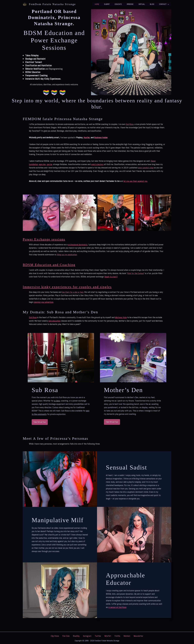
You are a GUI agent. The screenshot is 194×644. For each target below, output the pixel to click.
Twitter (98, 635)
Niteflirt (107, 635)
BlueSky (78, 635)
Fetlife (115, 635)
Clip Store (59, 635)
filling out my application (67, 254)
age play (42, 164)
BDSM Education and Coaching (52, 264)
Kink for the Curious (136, 273)
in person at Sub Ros (117, 606)
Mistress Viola (121, 317)
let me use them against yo (135, 181)
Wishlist (124, 635)
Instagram (88, 635)
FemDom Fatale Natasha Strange (52, 4)
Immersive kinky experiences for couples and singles (72, 286)
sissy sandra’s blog (146, 167)
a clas (56, 400)
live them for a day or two (73, 292)
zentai (49, 164)
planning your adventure (44, 302)
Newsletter (134, 635)
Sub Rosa (130, 124)
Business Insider (101, 137)
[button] (168, 4)
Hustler (87, 137)
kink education (55, 320)
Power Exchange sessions (46, 239)
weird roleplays (97, 164)
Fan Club (69, 635)
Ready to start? (111, 276)
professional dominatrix (78, 244)
